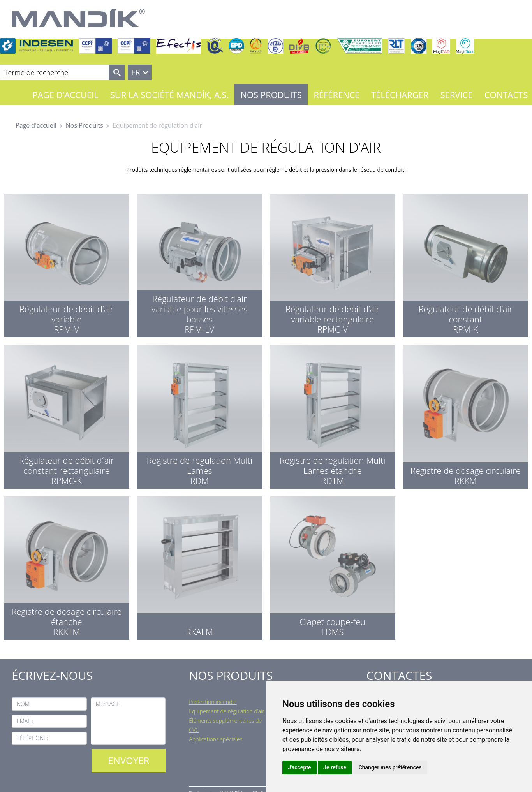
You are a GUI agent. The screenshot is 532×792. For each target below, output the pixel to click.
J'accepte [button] (299, 767)
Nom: (24, 704)
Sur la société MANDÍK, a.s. (170, 95)
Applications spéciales (216, 739)
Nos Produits (271, 95)
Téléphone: (32, 738)
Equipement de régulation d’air (226, 711)
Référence (336, 95)
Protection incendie (213, 702)
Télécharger (400, 95)
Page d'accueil (65, 95)
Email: (25, 721)
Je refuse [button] (335, 767)
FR (136, 72)
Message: (108, 704)
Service (456, 95)
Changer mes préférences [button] (390, 767)
